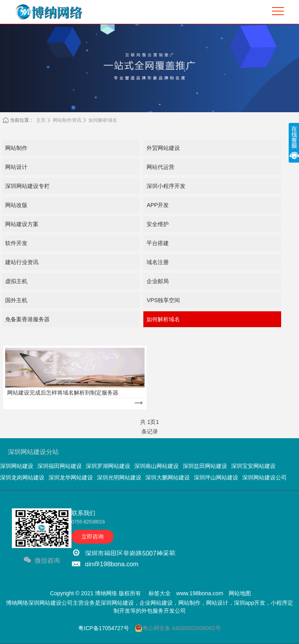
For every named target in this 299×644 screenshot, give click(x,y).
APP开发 (158, 205)
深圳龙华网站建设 (71, 477)
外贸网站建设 (163, 148)
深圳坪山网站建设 (216, 477)
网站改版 (16, 205)
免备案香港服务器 (27, 319)
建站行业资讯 (22, 262)
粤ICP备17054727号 (104, 628)
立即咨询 (93, 537)
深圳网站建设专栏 (27, 186)
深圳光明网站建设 (119, 477)
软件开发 (16, 243)
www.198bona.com (200, 593)
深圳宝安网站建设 (253, 466)
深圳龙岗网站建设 (22, 477)
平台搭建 (158, 243)
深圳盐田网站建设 (205, 466)
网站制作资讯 (67, 120)
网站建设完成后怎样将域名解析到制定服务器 (63, 393)
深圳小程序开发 (166, 186)
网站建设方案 (22, 224)
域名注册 (158, 262)
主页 (41, 120)
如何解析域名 (103, 120)
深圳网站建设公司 (264, 477)
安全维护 (158, 224)
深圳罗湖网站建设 (108, 466)
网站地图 (240, 593)
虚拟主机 (16, 281)
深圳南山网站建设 (156, 466)
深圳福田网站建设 (60, 466)
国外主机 (16, 300)
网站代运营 (160, 167)
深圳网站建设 (17, 466)
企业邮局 (158, 281)
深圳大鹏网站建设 (168, 477)
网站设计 (16, 167)
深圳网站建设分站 (33, 452)
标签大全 (160, 593)
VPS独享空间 (163, 300)
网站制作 (16, 148)
